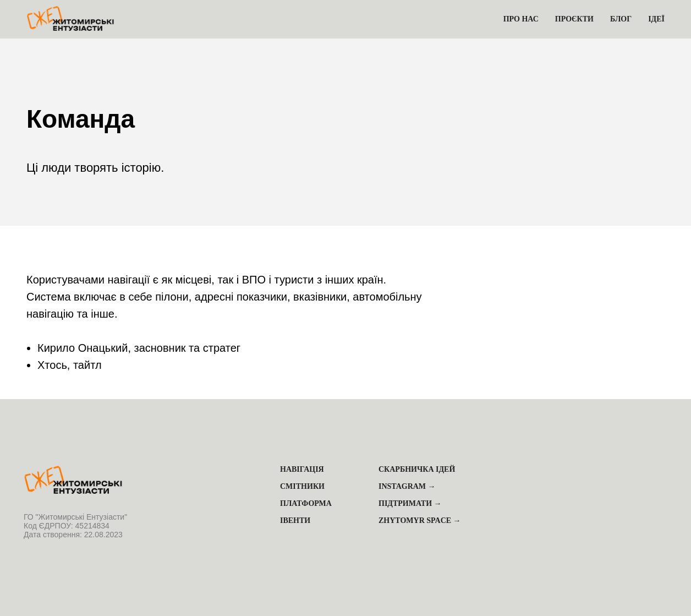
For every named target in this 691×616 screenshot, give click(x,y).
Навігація (302, 469)
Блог (621, 19)
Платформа (306, 503)
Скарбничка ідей (417, 469)
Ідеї (656, 19)
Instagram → (407, 486)
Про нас (521, 19)
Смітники (302, 486)
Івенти (295, 520)
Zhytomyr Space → (420, 520)
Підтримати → (410, 503)
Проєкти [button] (574, 19)
